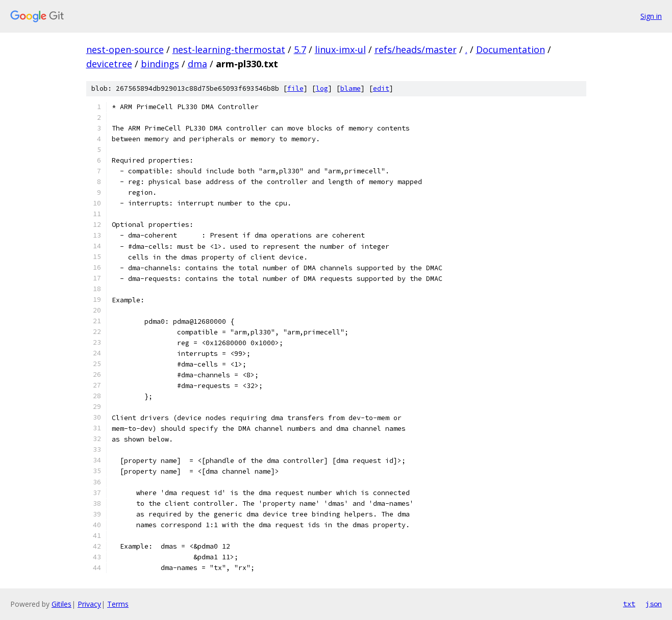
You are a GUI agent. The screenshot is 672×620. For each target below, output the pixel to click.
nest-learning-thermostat (229, 49)
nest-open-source (125, 49)
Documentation (511, 49)
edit (381, 88)
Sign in (651, 16)
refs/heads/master (416, 49)
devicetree (109, 64)
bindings (160, 64)
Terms (118, 604)
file (295, 88)
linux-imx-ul (340, 49)
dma (197, 64)
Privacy (89, 604)
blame (351, 88)
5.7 (300, 49)
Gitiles (61, 604)
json (654, 604)
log (322, 88)
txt (629, 604)
